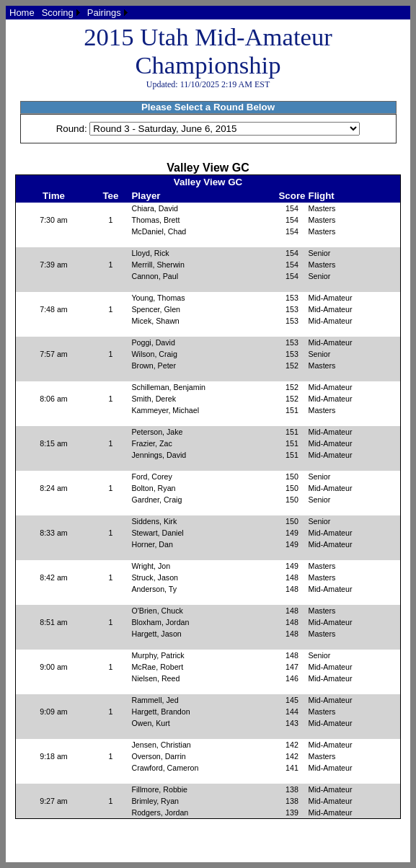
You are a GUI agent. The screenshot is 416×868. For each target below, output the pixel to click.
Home (22, 13)
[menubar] (68, 13)
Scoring (58, 13)
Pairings (104, 13)
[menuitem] (22, 13)
